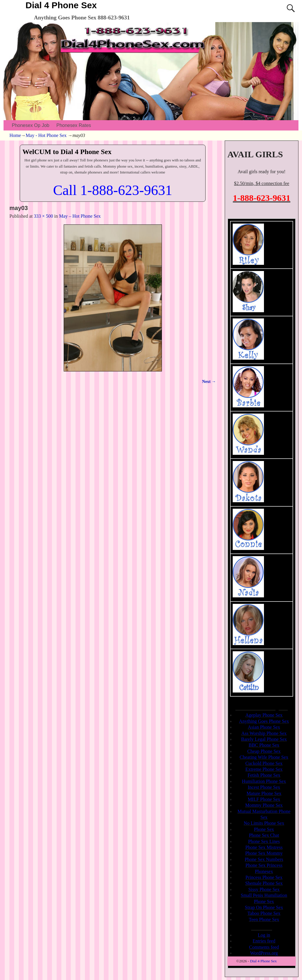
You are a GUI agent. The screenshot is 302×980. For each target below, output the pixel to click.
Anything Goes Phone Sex (264, 721)
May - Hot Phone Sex (46, 135)
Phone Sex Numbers (264, 859)
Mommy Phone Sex (264, 805)
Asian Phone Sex (264, 727)
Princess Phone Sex (264, 877)
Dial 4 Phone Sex (61, 5)
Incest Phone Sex (264, 787)
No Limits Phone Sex (264, 823)
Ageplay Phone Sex (264, 715)
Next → (209, 381)
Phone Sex (264, 829)
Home (15, 135)
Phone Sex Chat (264, 835)
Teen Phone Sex (264, 919)
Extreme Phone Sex (264, 769)
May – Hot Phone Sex (80, 216)
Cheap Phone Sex (264, 751)
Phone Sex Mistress (264, 847)
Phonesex (264, 871)
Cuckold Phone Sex (264, 763)
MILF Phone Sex (264, 799)
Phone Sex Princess (264, 865)
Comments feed (264, 947)
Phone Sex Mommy (264, 853)
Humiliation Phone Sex (264, 781)
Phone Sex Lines (264, 841)
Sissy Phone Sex (264, 889)
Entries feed (264, 941)
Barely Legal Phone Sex (264, 739)
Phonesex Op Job (31, 125)
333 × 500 (44, 216)
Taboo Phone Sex (264, 913)
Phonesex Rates (74, 125)
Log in (264, 935)
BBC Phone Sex (264, 745)
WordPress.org (264, 953)
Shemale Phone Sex (264, 883)
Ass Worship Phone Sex (264, 733)
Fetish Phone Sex (264, 775)
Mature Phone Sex (264, 793)
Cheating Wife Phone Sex (264, 757)
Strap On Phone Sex (264, 907)
